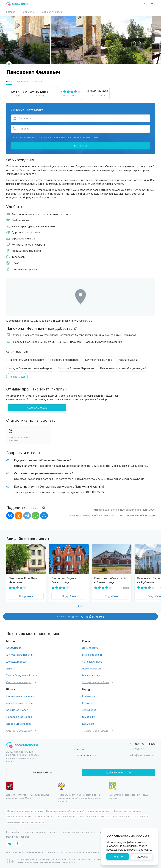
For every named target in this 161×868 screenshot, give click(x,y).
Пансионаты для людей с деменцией (123, 368)
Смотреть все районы (95, 682)
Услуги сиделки (128, 360)
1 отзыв (125, 588)
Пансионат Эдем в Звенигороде (64, 580)
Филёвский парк (92, 662)
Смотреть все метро (19, 682)
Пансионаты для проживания (26, 360)
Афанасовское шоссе (19, 703)
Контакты (38, 81)
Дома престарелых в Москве (94, 816)
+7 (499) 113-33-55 (97, 91)
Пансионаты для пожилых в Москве (26, 822)
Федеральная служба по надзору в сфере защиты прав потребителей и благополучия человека (80, 792)
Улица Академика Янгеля (22, 675)
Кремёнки (88, 724)
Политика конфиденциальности (78, 832)
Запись (81, 616)
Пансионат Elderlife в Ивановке (23, 580)
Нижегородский (92, 655)
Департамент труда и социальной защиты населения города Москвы (28, 791)
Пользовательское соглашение (40, 832)
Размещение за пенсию (19, 816)
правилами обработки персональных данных (77, 137)
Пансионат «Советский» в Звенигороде (111, 580)
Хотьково (88, 703)
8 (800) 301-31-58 (142, 744)
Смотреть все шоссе (19, 731)
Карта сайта (13, 832)
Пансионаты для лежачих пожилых (25, 811)
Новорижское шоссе (19, 717)
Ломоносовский (92, 668)
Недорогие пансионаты (65, 360)
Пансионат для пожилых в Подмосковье (55, 816)
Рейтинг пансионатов (18, 837)
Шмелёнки (89, 717)
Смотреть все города (95, 731)
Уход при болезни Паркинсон (76, 368)
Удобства (22, 81)
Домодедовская (16, 662)
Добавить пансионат (118, 772)
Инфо (9, 81)
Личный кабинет (43, 772)
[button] (79, 606)
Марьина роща (91, 675)
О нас (77, 744)
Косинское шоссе (17, 710)
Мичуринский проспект (20, 655)
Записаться (80, 145)
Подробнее (26, 596)
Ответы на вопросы (85, 755)
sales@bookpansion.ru (142, 755)
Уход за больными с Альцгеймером (30, 368)
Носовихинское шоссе (20, 696)
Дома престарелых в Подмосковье (130, 816)
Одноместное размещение (127, 811)
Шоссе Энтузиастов (19, 724)
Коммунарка (14, 648)
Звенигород (89, 710)
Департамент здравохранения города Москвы (129, 791)
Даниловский (90, 648)
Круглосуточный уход (99, 360)
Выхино (11, 668)
